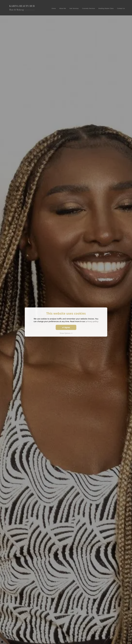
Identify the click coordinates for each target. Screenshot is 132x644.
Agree (66, 327)
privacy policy (92, 321)
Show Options (66, 333)
